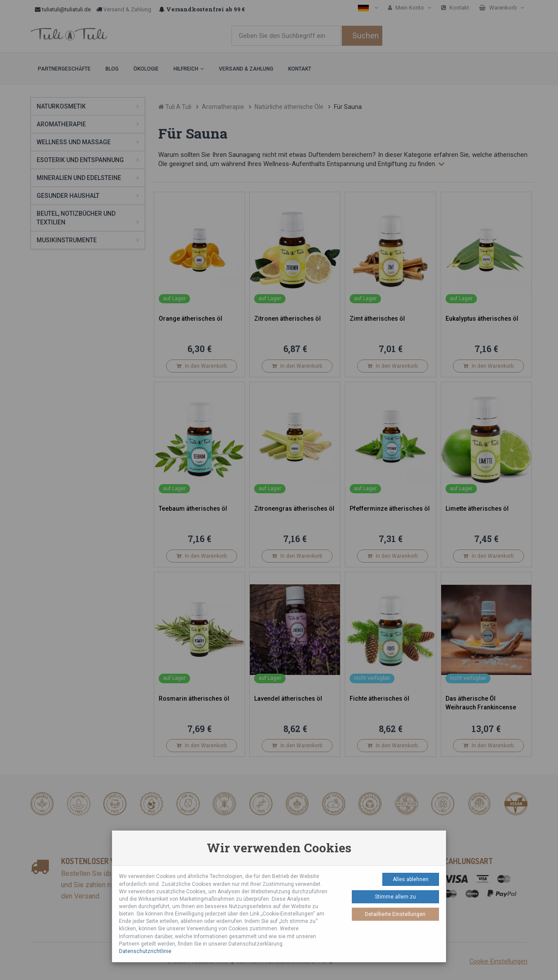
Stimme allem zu (395, 897)
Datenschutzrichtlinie (145, 951)
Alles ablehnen (411, 879)
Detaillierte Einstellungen (395, 914)
